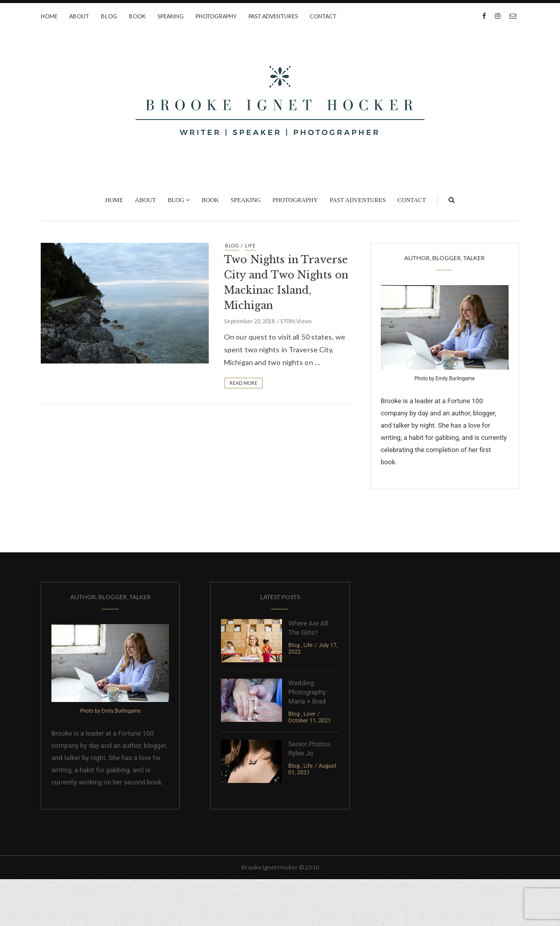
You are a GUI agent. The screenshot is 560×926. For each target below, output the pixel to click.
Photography (216, 16)
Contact (323, 16)
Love (309, 714)
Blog (109, 16)
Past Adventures (273, 16)
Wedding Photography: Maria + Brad (308, 692)
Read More (244, 383)
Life (250, 246)
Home (49, 16)
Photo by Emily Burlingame (445, 378)
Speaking (171, 16)
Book (137, 16)
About (79, 16)
